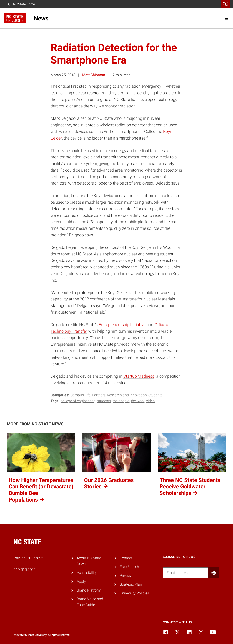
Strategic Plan (131, 584)
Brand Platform (89, 590)
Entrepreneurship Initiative (122, 325)
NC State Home (24, 4)
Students (155, 395)
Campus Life (80, 395)
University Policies (134, 593)
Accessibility (87, 573)
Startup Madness (139, 376)
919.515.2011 (25, 570)
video (150, 401)
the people (121, 401)
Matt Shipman (94, 75)
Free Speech (129, 567)
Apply (81, 581)
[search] (225, 4)
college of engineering (78, 401)
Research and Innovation (127, 395)
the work (138, 401)
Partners (99, 395)
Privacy (126, 575)
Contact (126, 558)
